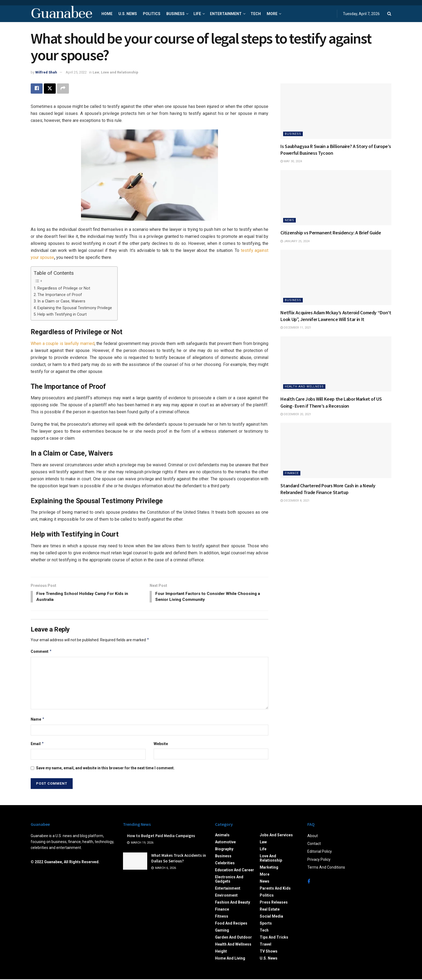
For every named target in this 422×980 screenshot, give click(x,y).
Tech (256, 14)
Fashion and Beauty (233, 903)
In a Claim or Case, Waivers (61, 301)
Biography (224, 850)
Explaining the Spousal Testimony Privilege (75, 308)
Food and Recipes (231, 924)
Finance (292, 473)
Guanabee (61, 14)
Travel (265, 945)
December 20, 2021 (296, 414)
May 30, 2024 (291, 161)
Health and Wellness (304, 387)
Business (175, 14)
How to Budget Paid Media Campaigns (161, 836)
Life (197, 14)
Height (221, 952)
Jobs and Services (276, 836)
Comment (41, 652)
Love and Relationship (120, 72)
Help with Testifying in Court (62, 314)
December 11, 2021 (296, 328)
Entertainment (226, 14)
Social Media (271, 917)
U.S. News (128, 14)
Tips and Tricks (274, 938)
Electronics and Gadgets (229, 880)
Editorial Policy (320, 852)
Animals (222, 836)
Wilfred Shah (46, 72)
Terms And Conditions (326, 868)
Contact (314, 844)
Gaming (222, 931)
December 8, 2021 (295, 501)
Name (38, 720)
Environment (226, 896)
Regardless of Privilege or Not (64, 288)
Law (96, 72)
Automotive (225, 843)
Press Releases (274, 903)
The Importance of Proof (60, 295)
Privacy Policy (319, 860)
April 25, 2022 (76, 72)
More (272, 14)
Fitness (222, 917)
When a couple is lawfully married (63, 343)
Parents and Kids (275, 889)
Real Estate (270, 910)
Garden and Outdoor (233, 938)
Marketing (269, 868)
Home (107, 14)
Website (161, 744)
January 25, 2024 (295, 241)
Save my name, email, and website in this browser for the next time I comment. (105, 769)
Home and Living (230, 959)
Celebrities (225, 864)
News (289, 220)
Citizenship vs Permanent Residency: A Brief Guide (331, 233)
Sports (266, 924)
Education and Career (235, 871)
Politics (152, 14)
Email (37, 744)
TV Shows (269, 952)
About (313, 837)
